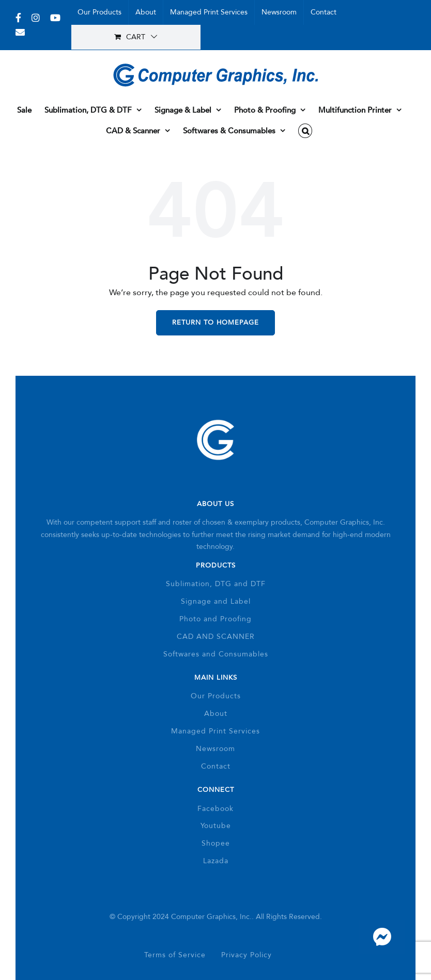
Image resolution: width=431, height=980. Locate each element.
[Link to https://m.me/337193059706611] (382, 937)
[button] (305, 131)
